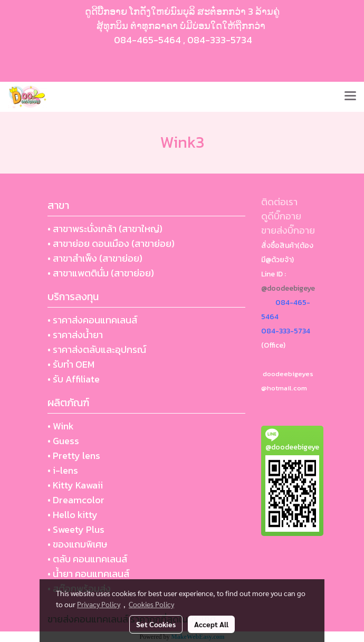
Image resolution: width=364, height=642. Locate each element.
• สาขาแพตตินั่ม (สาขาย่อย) (101, 273)
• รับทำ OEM (71, 364)
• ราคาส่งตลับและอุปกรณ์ (97, 349)
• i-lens (63, 470)
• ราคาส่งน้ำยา (75, 335)
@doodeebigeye (288, 288)
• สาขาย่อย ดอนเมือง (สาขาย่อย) (111, 243)
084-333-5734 (220, 40)
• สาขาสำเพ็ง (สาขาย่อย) (95, 258)
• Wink (61, 426)
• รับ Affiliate (74, 379)
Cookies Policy (151, 604)
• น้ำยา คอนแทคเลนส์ (88, 574)
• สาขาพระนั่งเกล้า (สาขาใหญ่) (105, 229)
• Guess (63, 441)
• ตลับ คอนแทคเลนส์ (87, 559)
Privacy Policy (99, 604)
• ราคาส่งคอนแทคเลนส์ (92, 320)
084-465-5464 (147, 40)
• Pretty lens (74, 456)
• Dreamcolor (76, 500)
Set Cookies (156, 624)
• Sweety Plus (76, 529)
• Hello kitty (73, 515)
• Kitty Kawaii (75, 485)
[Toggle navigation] (350, 97)
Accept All (211, 624)
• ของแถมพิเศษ (77, 544)
